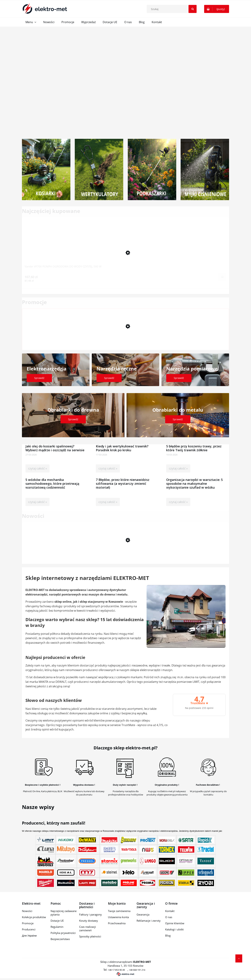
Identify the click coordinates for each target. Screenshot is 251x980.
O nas (169, 917)
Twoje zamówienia (119, 911)
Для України (29, 935)
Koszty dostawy (89, 921)
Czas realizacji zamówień (87, 928)
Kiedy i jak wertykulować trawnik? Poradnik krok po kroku (122, 446)
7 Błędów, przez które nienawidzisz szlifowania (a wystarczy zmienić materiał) (123, 480)
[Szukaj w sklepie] (173, 9)
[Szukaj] (193, 9)
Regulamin (57, 927)
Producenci (29, 929)
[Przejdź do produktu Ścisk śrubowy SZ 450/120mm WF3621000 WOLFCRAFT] (125, 337)
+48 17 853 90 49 (116, 970)
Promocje (28, 923)
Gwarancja (143, 914)
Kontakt (170, 911)
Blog (168, 935)
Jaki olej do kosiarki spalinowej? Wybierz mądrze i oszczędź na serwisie (55, 446)
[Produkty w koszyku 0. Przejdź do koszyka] (217, 9)
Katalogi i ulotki (174, 929)
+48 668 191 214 (137, 970)
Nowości (27, 911)
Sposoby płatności (90, 936)
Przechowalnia (117, 923)
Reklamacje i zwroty (149, 921)
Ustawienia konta (118, 917)
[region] (125, 80)
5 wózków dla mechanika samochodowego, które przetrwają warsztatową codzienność (52, 480)
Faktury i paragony (90, 914)
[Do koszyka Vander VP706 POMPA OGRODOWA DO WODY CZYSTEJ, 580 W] (222, 277)
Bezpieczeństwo (60, 939)
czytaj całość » (37, 468)
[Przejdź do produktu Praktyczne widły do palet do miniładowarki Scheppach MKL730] (125, 551)
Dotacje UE (57, 921)
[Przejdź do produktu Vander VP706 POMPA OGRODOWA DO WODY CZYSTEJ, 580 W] (125, 246)
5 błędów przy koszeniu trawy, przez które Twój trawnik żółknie (194, 446)
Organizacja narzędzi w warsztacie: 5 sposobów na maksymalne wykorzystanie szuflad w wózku (194, 480)
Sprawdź (39, 378)
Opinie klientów (175, 923)
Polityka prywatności (63, 933)
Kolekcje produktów (34, 917)
